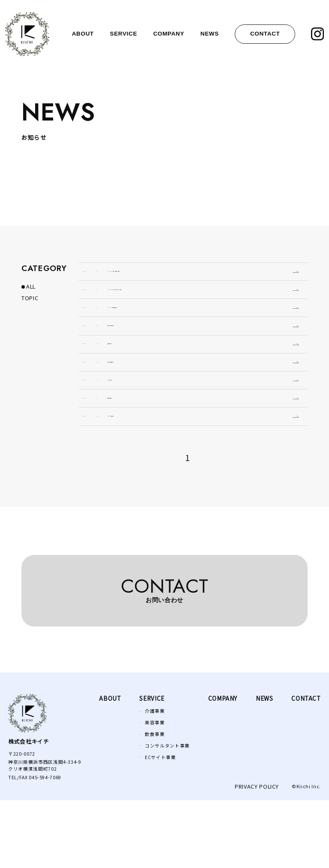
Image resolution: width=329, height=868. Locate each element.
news (210, 34)
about (83, 34)
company (169, 34)
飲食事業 (155, 801)
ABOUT (110, 766)
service (124, 34)
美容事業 (155, 790)
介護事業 (155, 778)
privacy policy (257, 854)
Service (152, 766)
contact (265, 34)
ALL (31, 286)
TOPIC (30, 298)
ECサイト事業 (160, 824)
